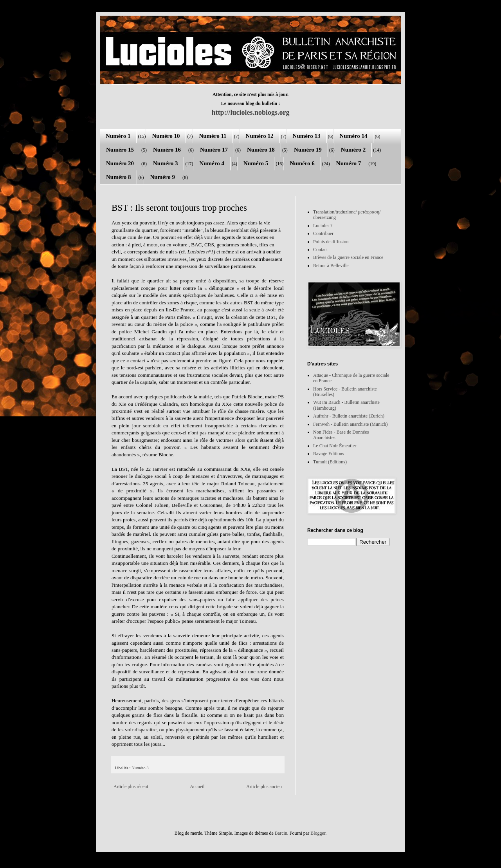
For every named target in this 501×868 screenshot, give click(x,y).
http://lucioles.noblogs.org (250, 112)
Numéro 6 (302, 163)
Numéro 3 (165, 163)
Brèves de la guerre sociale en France (348, 257)
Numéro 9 (162, 177)
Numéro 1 (118, 136)
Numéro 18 (261, 150)
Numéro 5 (256, 163)
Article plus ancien (264, 787)
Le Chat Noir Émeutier (335, 446)
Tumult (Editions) (330, 462)
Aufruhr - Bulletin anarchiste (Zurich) (349, 416)
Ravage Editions (329, 454)
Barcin (281, 833)
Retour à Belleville (331, 266)
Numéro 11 (213, 136)
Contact (320, 250)
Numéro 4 (212, 163)
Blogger (318, 833)
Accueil (197, 787)
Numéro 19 (308, 150)
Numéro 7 (349, 163)
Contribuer (323, 233)
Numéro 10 (166, 136)
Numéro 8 (118, 177)
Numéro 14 (354, 136)
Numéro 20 (120, 163)
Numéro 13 (307, 136)
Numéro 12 (260, 136)
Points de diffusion (331, 242)
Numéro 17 (214, 150)
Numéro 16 (167, 150)
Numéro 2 (353, 150)
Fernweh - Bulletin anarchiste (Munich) (351, 424)
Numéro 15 (120, 150)
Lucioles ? (323, 226)
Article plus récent (131, 787)
